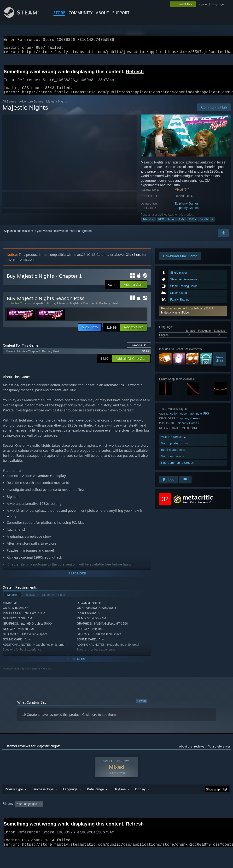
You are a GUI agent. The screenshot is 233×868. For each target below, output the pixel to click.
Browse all (139, 351)
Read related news (174, 455)
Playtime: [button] (112, 816)
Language (70, 802)
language (218, 4)
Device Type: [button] (28, 823)
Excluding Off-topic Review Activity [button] (75, 816)
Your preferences (219, 752)
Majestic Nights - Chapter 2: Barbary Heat (88, 309)
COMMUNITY (81, 13)
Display (140, 802)
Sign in (8, 237)
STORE (59, 13)
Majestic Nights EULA (175, 318)
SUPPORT (121, 13)
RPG (161, 225)
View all (141, 706)
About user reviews (192, 752)
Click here (133, 260)
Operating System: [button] (187, 816)
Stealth (204, 225)
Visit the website (174, 443)
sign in (203, 4)
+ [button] (212, 225)
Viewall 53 (219, 365)
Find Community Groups (177, 468)
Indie (182, 225)
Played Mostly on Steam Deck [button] (146, 816)
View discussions (172, 462)
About (102, 13)
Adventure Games (31, 107)
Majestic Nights (44, 309)
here (94, 720)
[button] (193, 316)
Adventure (148, 225)
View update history (175, 449)
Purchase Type (43, 802)
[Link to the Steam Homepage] (25, 16)
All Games (9, 107)
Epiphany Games (187, 209)
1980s (192, 225)
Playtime (119, 802)
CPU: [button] (211, 816)
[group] (117, 820)
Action (172, 225)
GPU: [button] (7, 823)
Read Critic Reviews (195, 508)
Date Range (95, 802)
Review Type (14, 802)
